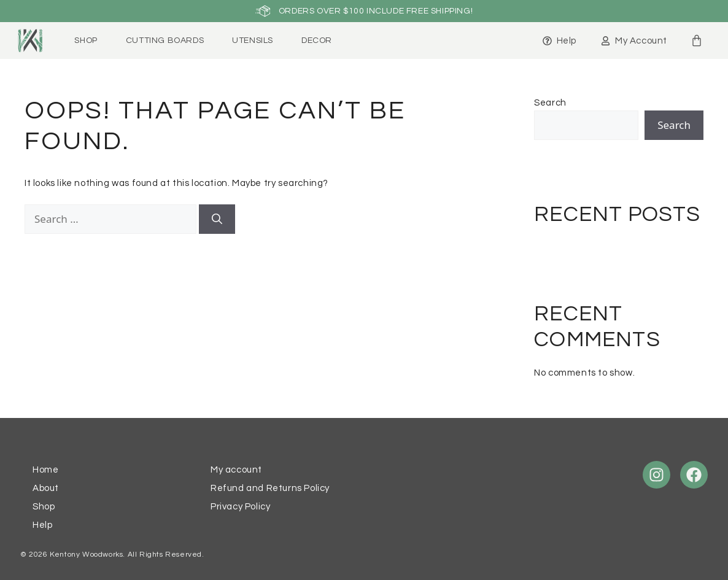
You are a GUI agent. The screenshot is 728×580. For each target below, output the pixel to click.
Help (42, 525)
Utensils (253, 41)
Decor (317, 41)
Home (45, 470)
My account (236, 470)
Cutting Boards (165, 41)
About (46, 488)
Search (550, 103)
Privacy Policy (240, 507)
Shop (86, 41)
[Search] (217, 219)
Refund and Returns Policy (270, 488)
